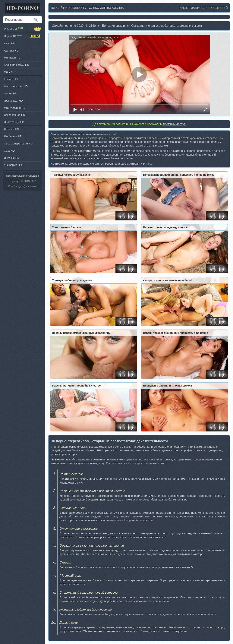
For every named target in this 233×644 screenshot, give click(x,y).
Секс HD (9, 151)
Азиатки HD (11, 51)
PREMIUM (23, 29)
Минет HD (10, 72)
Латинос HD (11, 129)
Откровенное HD (14, 115)
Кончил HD (11, 79)
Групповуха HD (13, 101)
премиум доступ (174, 124)
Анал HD (9, 43)
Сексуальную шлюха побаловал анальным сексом (167, 26)
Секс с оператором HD (18, 144)
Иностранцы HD (14, 122)
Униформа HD (13, 165)
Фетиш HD (10, 93)
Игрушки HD (12, 158)
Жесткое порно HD (16, 86)
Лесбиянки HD (13, 136)
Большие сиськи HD (17, 65)
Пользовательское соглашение (23, 176)
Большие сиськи (113, 26)
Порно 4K (23, 36)
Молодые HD (12, 58)
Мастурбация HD (15, 108)
